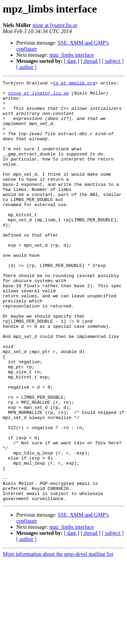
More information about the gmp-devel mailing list (58, 638)
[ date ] (72, 61)
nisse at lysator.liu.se (55, 25)
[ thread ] (91, 61)
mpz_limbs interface (72, 55)
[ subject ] (113, 61)
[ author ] (26, 67)
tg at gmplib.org (74, 84)
